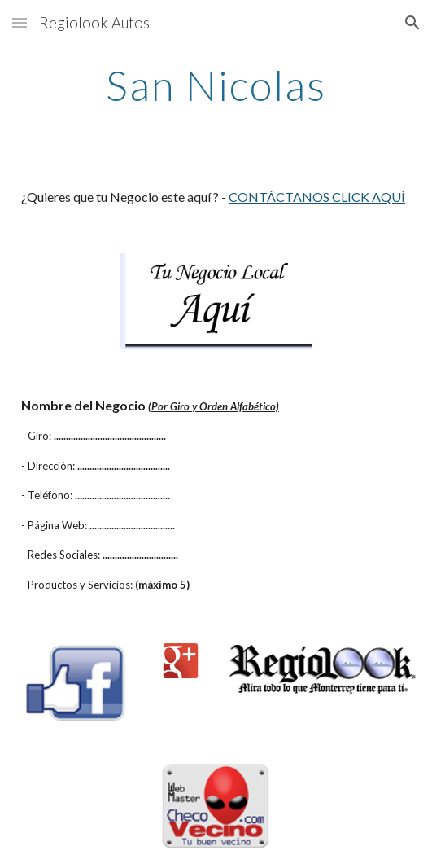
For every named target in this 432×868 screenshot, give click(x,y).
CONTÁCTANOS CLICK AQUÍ (317, 197)
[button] (20, 22)
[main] (216, 85)
